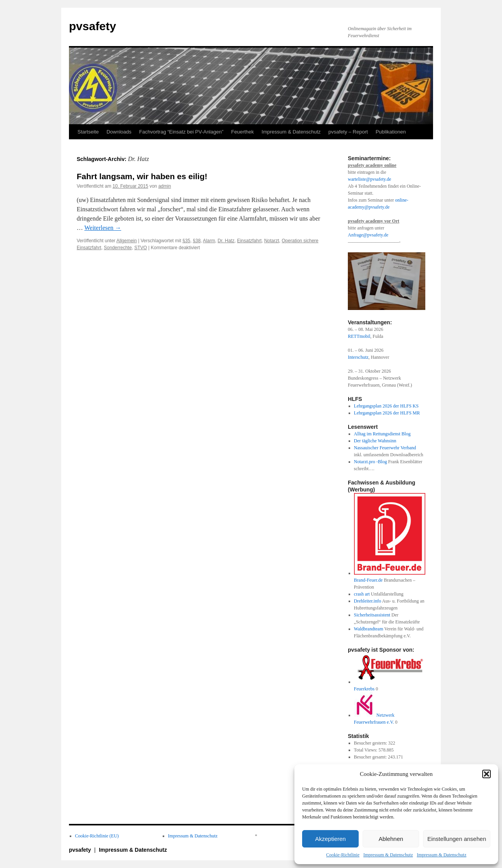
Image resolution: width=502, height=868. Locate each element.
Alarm (209, 241)
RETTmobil (359, 336)
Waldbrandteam (369, 629)
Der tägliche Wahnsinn (375, 441)
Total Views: (366, 750)
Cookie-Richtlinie (343, 855)
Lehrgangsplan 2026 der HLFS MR (387, 413)
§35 (186, 241)
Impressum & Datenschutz (388, 855)
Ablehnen (391, 839)
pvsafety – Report (348, 132)
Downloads (119, 132)
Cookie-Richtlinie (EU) (97, 836)
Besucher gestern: (371, 743)
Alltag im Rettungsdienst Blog (382, 434)
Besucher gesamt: (371, 757)
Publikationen (391, 132)
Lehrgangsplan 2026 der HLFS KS (386, 406)
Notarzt (272, 241)
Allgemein (127, 241)
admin (165, 186)
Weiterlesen (103, 228)
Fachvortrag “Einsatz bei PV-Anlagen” (181, 132)
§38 (197, 241)
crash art (362, 594)
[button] (487, 774)
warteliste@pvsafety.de (370, 179)
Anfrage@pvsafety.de (368, 235)
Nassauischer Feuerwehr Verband (385, 448)
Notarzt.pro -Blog (370, 462)
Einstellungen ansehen (457, 839)
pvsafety (93, 26)
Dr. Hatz (226, 241)
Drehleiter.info (368, 601)
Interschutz (358, 357)
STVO (141, 248)
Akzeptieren (330, 839)
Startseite (88, 132)
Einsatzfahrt (249, 241)
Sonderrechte (118, 248)
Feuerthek (243, 132)
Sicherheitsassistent (372, 615)
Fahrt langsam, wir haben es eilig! (142, 176)
